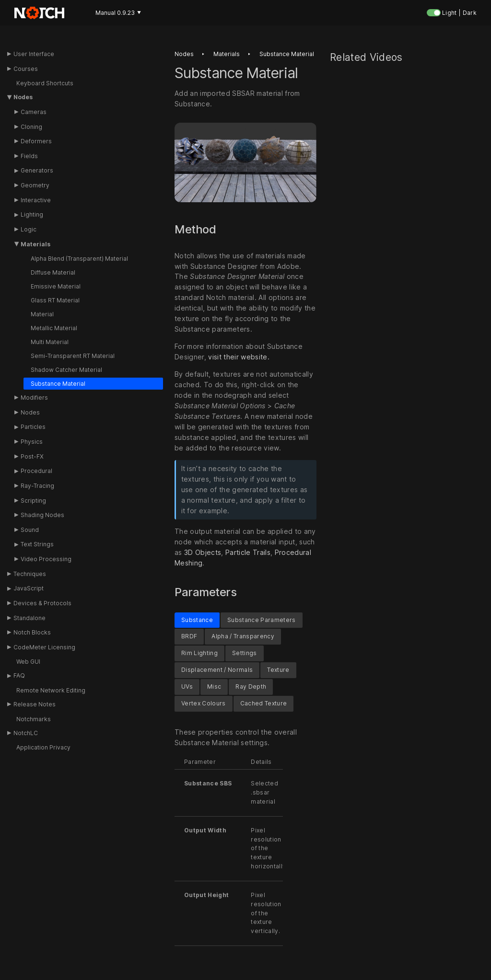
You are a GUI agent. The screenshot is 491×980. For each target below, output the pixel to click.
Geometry (35, 185)
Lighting (32, 214)
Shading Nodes (42, 515)
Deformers (36, 141)
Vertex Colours (204, 703)
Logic (29, 229)
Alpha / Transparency (243, 637)
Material (42, 314)
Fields (29, 156)
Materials (35, 244)
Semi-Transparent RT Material (73, 356)
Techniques (30, 574)
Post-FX (32, 456)
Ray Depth (251, 686)
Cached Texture (264, 703)
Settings (245, 653)
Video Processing (46, 559)
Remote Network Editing (51, 690)
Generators (37, 170)
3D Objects (203, 552)
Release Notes (35, 704)
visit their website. (239, 357)
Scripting (33, 501)
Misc (214, 686)
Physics (32, 442)
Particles (33, 427)
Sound (30, 530)
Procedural (36, 471)
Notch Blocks (32, 632)
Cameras (34, 112)
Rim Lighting (199, 653)
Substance (197, 620)
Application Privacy (43, 747)
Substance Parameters (262, 620)
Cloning (31, 127)
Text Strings (37, 544)
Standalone (29, 618)
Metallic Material (54, 328)
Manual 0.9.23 (118, 13)
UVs (187, 686)
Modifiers (34, 398)
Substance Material (58, 384)
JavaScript (29, 588)
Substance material (287, 54)
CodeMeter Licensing (44, 647)
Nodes (23, 97)
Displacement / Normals (217, 670)
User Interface (34, 54)
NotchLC (26, 733)
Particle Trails (248, 552)
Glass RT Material (55, 300)
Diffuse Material (53, 272)
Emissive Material (56, 286)
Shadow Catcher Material (66, 370)
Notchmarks (34, 719)
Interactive (36, 200)
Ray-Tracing (37, 486)
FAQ (19, 675)
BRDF (189, 637)
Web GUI (28, 662)
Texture (278, 670)
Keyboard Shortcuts (45, 83)
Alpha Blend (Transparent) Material (79, 259)
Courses (26, 69)
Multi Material (50, 342)
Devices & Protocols (42, 603)
